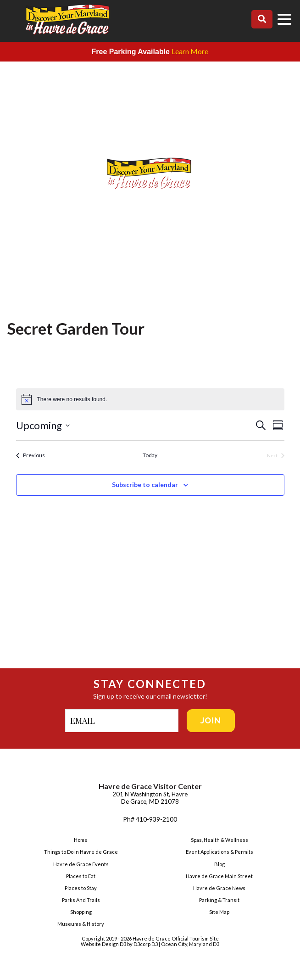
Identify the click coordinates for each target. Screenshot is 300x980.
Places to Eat (81, 876)
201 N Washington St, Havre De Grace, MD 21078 (150, 798)
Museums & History (81, 924)
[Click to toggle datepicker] (135, 425)
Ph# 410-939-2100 (150, 819)
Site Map (219, 912)
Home (81, 840)
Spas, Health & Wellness (219, 840)
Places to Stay (81, 888)
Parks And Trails (81, 900)
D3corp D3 (146, 944)
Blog (219, 864)
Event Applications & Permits (219, 852)
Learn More (190, 51)
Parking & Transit (219, 900)
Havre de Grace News (219, 888)
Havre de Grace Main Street (219, 876)
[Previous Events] (31, 456)
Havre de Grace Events (81, 864)
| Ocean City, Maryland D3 (189, 944)
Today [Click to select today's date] (150, 455)
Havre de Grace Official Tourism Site (176, 938)
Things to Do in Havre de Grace (81, 852)
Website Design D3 (104, 944)
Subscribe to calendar (145, 484)
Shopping (81, 912)
